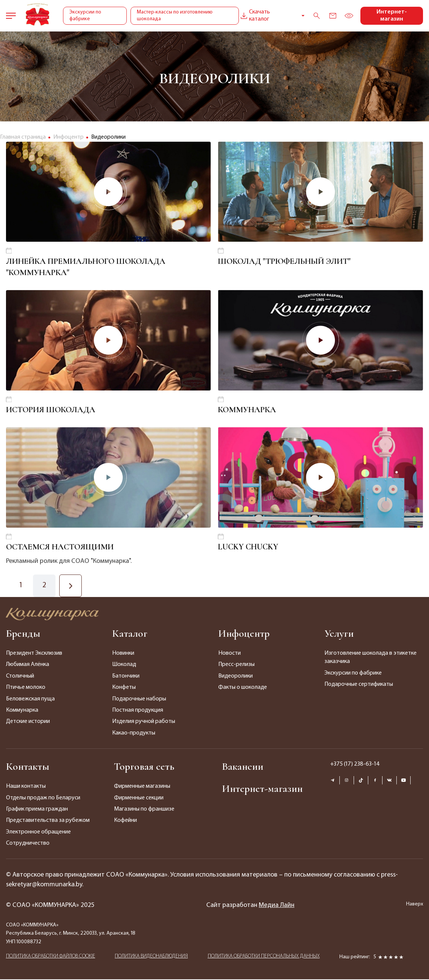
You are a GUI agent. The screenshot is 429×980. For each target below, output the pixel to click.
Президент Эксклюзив (34, 654)
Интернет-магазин (392, 16)
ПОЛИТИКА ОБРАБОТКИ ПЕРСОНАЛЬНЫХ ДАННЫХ (264, 957)
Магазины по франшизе (144, 810)
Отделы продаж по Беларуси (43, 799)
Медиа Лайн (277, 906)
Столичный (20, 677)
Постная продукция (138, 711)
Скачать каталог (254, 16)
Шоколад (124, 666)
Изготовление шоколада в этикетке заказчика (370, 658)
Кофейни (125, 821)
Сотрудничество (28, 844)
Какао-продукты (134, 734)
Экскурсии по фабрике (85, 16)
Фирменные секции (139, 799)
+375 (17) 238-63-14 (355, 765)
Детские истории (28, 723)
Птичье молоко (26, 688)
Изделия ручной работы (144, 723)
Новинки (123, 654)
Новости (229, 654)
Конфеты (124, 688)
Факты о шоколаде (243, 688)
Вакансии (243, 767)
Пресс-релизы (236, 666)
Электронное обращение (38, 833)
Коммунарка (22, 711)
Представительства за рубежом (48, 821)
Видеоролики (235, 677)
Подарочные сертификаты (359, 685)
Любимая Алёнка (28, 666)
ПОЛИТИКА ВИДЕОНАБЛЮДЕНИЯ (151, 957)
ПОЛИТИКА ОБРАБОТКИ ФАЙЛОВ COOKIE (51, 957)
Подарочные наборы (139, 700)
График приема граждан (37, 810)
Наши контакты (26, 787)
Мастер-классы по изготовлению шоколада (174, 16)
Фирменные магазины (142, 787)
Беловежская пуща (30, 700)
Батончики (126, 677)
